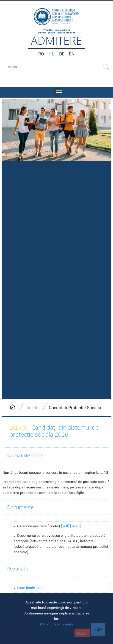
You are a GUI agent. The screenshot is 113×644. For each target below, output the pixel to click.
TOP (98, 630)
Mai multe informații (57, 624)
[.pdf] (65, 526)
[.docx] (75, 526)
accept (82, 633)
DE (62, 54)
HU (52, 54)
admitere (56, 40)
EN (72, 54)
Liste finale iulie (30, 588)
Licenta (33, 408)
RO (41, 54)
